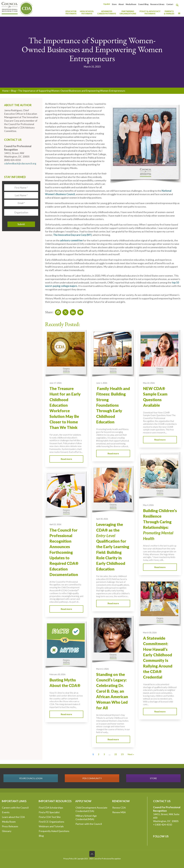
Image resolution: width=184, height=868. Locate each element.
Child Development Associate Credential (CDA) (91, 809)
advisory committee (71, 240)
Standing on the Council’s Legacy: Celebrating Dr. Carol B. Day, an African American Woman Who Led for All (112, 691)
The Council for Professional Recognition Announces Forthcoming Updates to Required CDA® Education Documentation (64, 552)
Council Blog (143, 4)
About (121, 4)
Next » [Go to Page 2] (131, 754)
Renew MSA (119, 812)
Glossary (7, 831)
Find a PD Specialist (49, 812)
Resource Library (157, 4)
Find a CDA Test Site (50, 817)
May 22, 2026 (149, 383)
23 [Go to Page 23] (122, 754)
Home (5, 91)
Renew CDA (119, 808)
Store (114, 4)
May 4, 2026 (148, 505)
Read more (66, 459)
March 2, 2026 (102, 669)
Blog (13, 91)
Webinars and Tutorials (51, 826)
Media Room (131, 4)
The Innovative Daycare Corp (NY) (72, 235)
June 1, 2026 (102, 383)
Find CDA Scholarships (51, 808)
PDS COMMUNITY (92, 778)
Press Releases (10, 826)
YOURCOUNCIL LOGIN (31, 778)
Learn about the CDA (13, 817)
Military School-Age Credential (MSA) (86, 817)
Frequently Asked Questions (54, 831)
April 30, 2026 (102, 519)
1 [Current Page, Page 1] (93, 754)
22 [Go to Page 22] (116, 754)
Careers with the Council (15, 808)
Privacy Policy (69, 859)
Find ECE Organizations (51, 822)
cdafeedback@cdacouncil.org (20, 163)
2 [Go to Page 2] (99, 754)
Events (6, 812)
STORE (153, 778)
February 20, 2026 (57, 674)
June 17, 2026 (55, 383)
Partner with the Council (89, 824)
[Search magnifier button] (178, 5)
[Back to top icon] (92, 854)
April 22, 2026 (55, 524)
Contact (170, 4)
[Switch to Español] (107, 4)
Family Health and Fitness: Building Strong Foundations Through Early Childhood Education (113, 405)
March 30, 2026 (150, 633)
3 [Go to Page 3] (104, 754)
